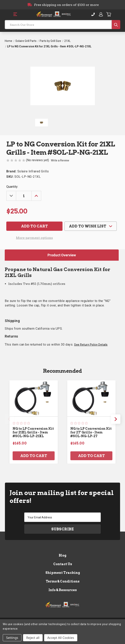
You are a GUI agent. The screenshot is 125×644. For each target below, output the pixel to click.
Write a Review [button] (60, 160)
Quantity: (12, 187)
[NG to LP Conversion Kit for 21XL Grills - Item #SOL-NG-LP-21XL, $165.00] (34, 398)
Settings (12, 638)
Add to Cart (34, 456)
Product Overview (62, 255)
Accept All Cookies (61, 638)
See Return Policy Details (91, 345)
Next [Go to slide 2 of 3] (116, 419)
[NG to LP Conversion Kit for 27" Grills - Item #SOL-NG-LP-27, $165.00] (91, 398)
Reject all (33, 638)
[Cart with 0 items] (109, 14)
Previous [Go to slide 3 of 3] (9, 419)
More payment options (34, 238)
